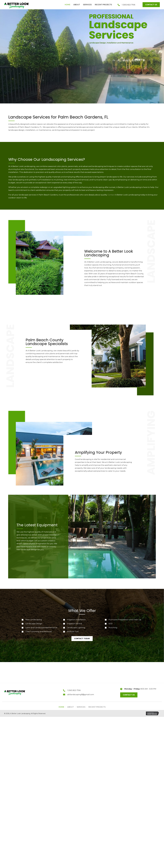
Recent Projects (97, 707)
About (70, 707)
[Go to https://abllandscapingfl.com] (14, 5)
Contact (111, 195)
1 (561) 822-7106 (129, 5)
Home (61, 707)
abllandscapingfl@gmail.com (81, 694)
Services (81, 707)
